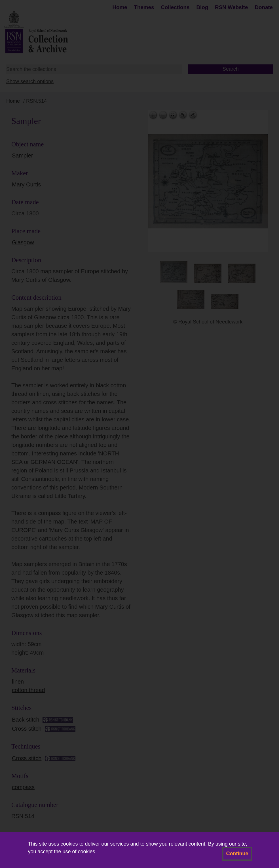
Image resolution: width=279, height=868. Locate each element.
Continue (237, 854)
